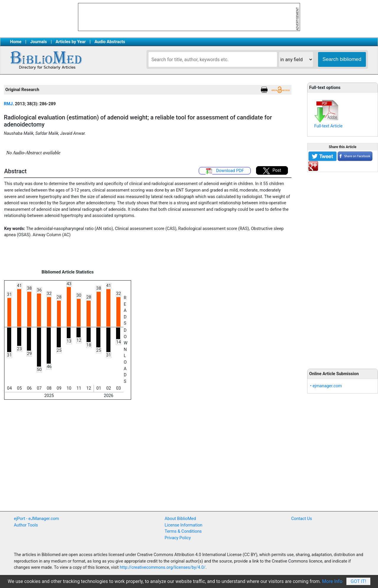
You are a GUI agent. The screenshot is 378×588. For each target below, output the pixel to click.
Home (16, 42)
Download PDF (225, 171)
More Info (332, 581)
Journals (38, 42)
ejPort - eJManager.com (36, 519)
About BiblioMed (180, 519)
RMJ (8, 104)
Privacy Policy (178, 538)
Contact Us (302, 519)
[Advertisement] (343, 267)
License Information (184, 525)
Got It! (358, 581)
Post (272, 171)
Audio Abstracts (110, 42)
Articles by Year (71, 42)
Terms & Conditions (183, 531)
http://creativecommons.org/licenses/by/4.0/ (163, 567)
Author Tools (26, 525)
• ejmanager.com (326, 386)
